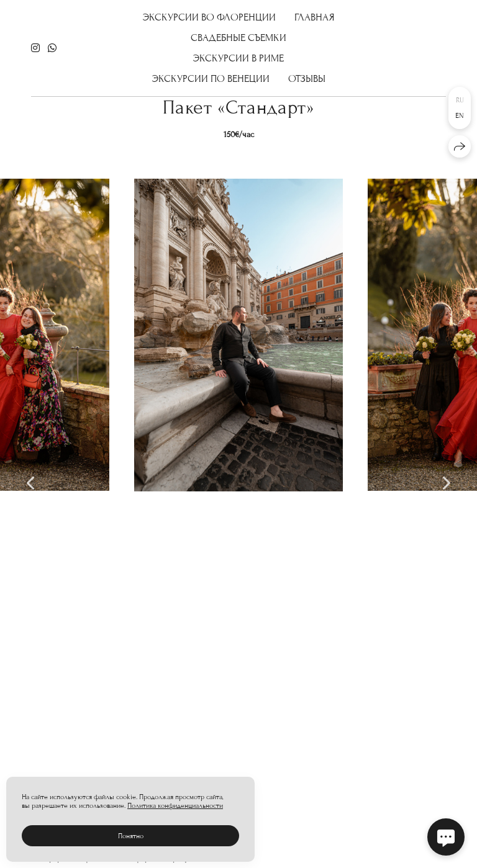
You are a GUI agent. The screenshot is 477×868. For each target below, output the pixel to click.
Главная (315, 17)
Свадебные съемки (238, 37)
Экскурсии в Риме (238, 58)
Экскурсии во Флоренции (209, 17)
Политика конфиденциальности (175, 805)
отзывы (307, 78)
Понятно (131, 836)
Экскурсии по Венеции (211, 78)
